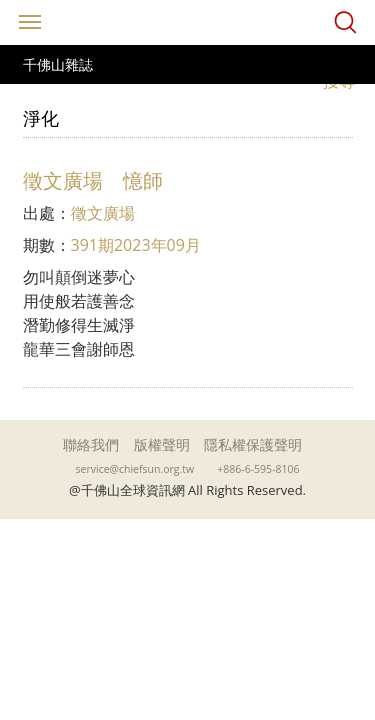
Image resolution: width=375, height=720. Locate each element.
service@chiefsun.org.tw (135, 469)
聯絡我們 (91, 444)
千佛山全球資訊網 (188, 22)
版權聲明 (162, 444)
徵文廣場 (103, 213)
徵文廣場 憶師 (93, 180)
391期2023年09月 (136, 245)
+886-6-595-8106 (258, 469)
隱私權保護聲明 (253, 444)
